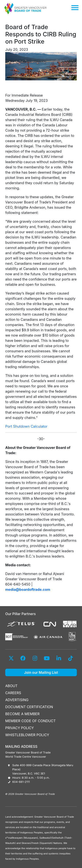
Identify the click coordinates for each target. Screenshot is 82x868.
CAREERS (13, 693)
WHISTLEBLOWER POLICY (27, 735)
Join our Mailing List (41, 672)
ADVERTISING (17, 700)
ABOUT (11, 686)
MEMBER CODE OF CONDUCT (31, 721)
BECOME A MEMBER (22, 714)
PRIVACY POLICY (20, 728)
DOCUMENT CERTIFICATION (29, 707)
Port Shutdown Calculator (26, 426)
